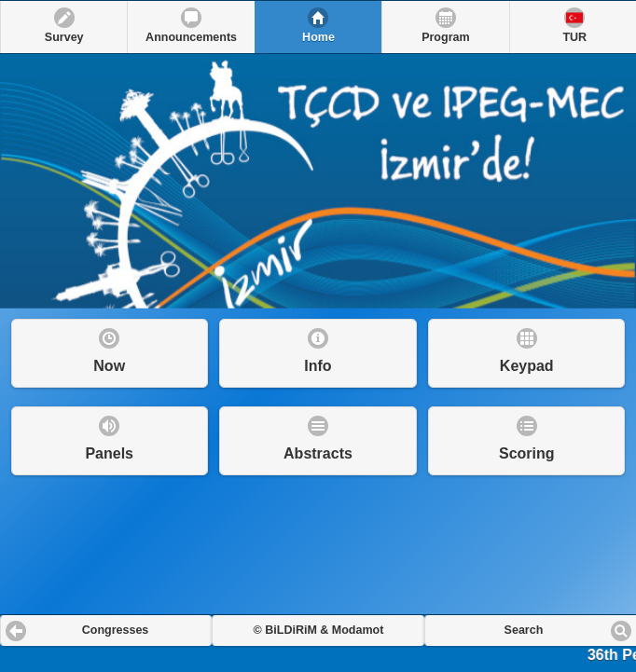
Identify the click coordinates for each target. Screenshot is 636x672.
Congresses (116, 630)
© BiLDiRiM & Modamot (319, 630)
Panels (109, 453)
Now (109, 366)
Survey (64, 37)
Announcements (191, 37)
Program (445, 37)
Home (318, 37)
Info (318, 366)
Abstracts (318, 453)
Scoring (527, 453)
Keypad (527, 366)
